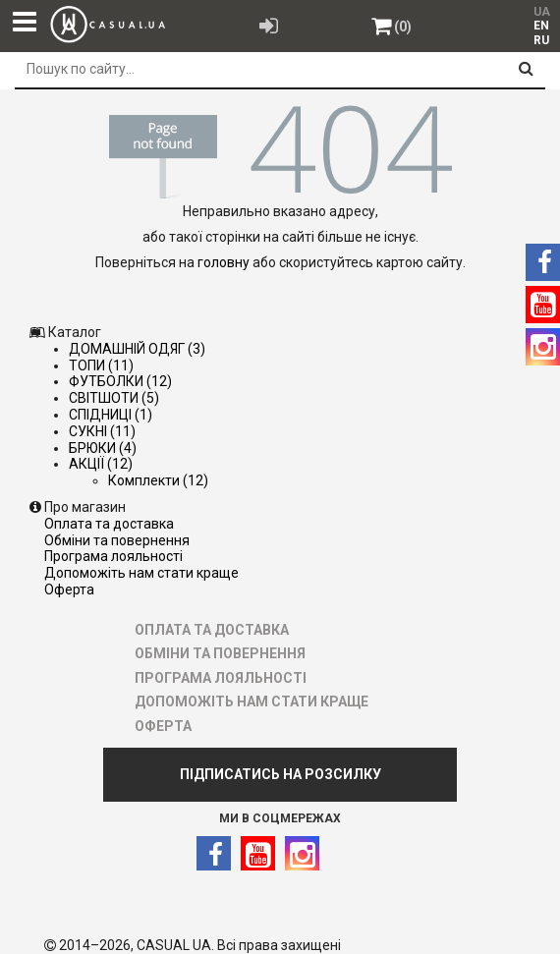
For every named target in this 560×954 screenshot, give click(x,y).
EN (541, 26)
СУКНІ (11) (102, 431)
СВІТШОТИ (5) (114, 398)
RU (541, 40)
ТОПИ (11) (101, 365)
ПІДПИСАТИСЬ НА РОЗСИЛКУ (280, 774)
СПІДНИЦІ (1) (111, 415)
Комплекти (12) (158, 480)
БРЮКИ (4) (103, 448)
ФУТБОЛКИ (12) (120, 381)
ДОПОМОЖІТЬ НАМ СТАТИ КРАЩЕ (141, 573)
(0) (403, 27)
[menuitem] (542, 26)
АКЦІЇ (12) (101, 464)
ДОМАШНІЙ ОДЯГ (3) (137, 349)
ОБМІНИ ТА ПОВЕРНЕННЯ (117, 540)
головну (224, 262)
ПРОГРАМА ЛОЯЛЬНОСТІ (113, 556)
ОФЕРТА (69, 589)
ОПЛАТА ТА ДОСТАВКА (109, 524)
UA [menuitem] (542, 12)
